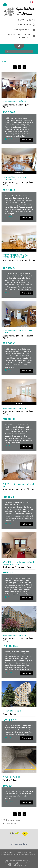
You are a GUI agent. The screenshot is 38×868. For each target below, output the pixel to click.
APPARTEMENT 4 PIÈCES (14, 102)
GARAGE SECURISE (12, 711)
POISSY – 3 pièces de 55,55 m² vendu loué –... (19, 485)
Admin (3, 856)
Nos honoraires (24, 854)
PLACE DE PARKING (12, 777)
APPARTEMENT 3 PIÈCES (14, 635)
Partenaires (32, 854)
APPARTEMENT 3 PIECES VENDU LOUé (18, 332)
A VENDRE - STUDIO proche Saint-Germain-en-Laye (19, 563)
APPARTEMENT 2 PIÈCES (14, 408)
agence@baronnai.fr (22, 30)
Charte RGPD (16, 854)
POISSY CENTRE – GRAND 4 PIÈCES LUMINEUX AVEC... (15, 256)
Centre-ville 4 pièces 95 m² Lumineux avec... (15, 178)
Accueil (4, 62)
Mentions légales (8, 854)
